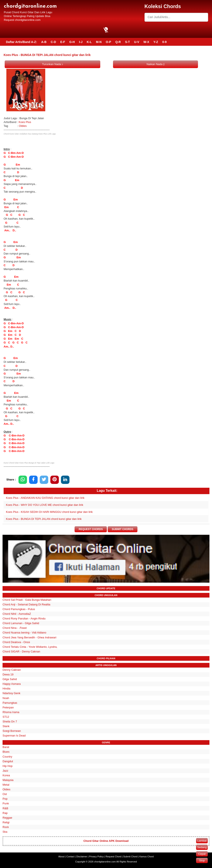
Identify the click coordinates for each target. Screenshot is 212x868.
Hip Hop (8, 766)
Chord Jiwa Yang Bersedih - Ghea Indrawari (29, 637)
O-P (108, 42)
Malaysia (8, 780)
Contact (70, 857)
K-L (89, 42)
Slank (6, 726)
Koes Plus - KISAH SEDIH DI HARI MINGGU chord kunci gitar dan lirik (49, 512)
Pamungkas (10, 703)
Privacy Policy (96, 857)
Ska (5, 832)
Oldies (23, 126)
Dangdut (8, 761)
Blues (6, 752)
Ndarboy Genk (11, 693)
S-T (128, 42)
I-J (81, 42)
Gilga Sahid (10, 679)
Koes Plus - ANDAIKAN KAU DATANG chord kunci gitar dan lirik (45, 498)
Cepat (202, 854)
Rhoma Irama (11, 712)
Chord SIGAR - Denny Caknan (21, 651)
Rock (6, 827)
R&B (5, 808)
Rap (5, 813)
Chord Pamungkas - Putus (19, 609)
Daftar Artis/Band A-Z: (21, 42)
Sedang (202, 847)
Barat (6, 747)
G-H (72, 42)
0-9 (164, 42)
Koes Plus (25, 122)
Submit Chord (130, 857)
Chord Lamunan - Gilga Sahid (21, 623)
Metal (6, 785)
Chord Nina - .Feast (15, 628)
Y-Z (156, 42)
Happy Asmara (12, 684)
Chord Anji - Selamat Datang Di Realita (26, 604)
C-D (53, 42)
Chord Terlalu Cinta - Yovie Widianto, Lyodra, (30, 647)
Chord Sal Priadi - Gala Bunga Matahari (27, 600)
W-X (146, 42)
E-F (63, 42)
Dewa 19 (8, 674)
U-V (137, 42)
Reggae (7, 818)
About (61, 857)
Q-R (118, 42)
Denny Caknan (12, 670)
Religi (6, 822)
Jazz (5, 771)
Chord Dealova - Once (16, 642)
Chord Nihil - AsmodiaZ (17, 614)
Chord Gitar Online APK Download (106, 841)
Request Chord (113, 857)
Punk (6, 804)
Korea (6, 775)
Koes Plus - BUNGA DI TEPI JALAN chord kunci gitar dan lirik (44, 519)
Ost (5, 794)
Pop (5, 799)
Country (7, 757)
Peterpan (8, 707)
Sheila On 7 (10, 721)
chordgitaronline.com (30, 6)
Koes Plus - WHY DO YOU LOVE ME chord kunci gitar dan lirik (45, 505)
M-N (99, 42)
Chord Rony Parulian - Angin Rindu (24, 618)
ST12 (6, 717)
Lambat (202, 841)
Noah (6, 698)
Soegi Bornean (12, 731)
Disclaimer (82, 857)
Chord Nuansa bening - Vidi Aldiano (24, 633)
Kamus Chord (146, 857)
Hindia (6, 689)
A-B (44, 42)
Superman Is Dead (14, 736)
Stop (202, 860)
